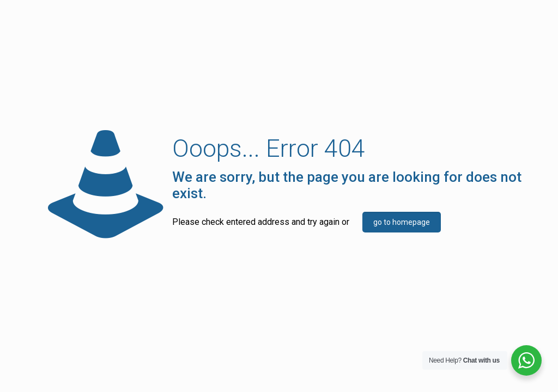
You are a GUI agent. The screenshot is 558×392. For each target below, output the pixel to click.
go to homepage (402, 222)
